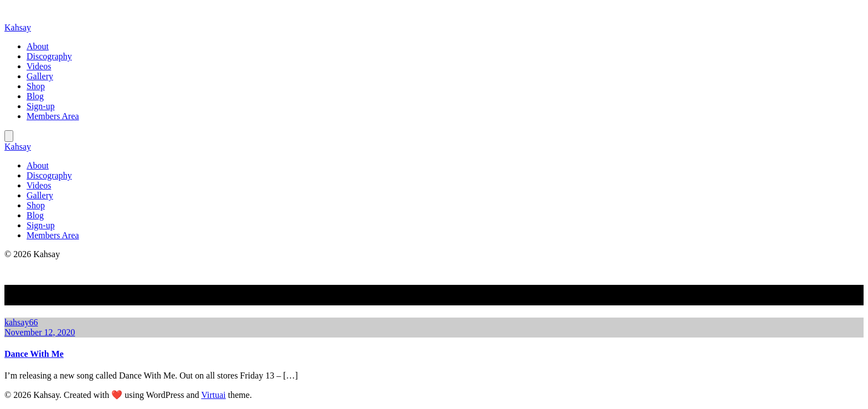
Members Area (53, 116)
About (38, 46)
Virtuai (213, 395)
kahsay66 (21, 322)
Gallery (40, 76)
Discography (49, 56)
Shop (36, 86)
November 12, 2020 (40, 332)
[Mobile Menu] (9, 136)
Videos (39, 66)
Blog (35, 96)
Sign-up (41, 106)
